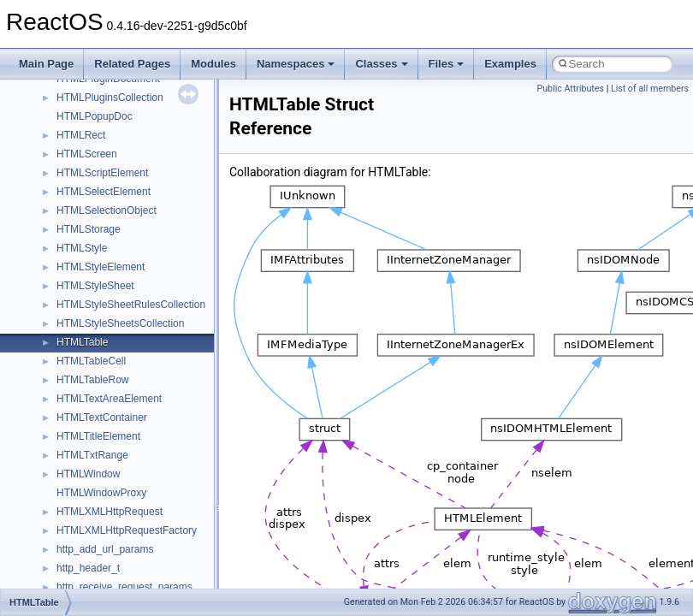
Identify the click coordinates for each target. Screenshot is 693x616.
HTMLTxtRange (92, 455)
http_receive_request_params (124, 587)
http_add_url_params (105, 549)
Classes (381, 64)
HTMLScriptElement (102, 173)
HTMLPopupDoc (95, 116)
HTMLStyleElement (101, 267)
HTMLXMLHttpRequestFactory (127, 530)
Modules (213, 64)
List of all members (650, 89)
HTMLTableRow (92, 380)
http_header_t (88, 568)
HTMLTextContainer (102, 418)
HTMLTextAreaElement (109, 399)
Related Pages (132, 64)
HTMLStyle (82, 248)
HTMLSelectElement (104, 192)
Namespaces (296, 64)
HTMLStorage (89, 229)
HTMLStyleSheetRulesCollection (131, 305)
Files (447, 64)
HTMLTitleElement (98, 436)
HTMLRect (81, 135)
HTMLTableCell (91, 361)
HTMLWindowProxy (101, 493)
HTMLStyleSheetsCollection (120, 323)
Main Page (46, 64)
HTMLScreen (87, 154)
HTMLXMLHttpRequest (110, 512)
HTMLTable (82, 342)
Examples (510, 64)
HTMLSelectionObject (107, 210)
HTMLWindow (88, 474)
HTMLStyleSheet (95, 286)
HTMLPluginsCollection (110, 98)
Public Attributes (570, 89)
